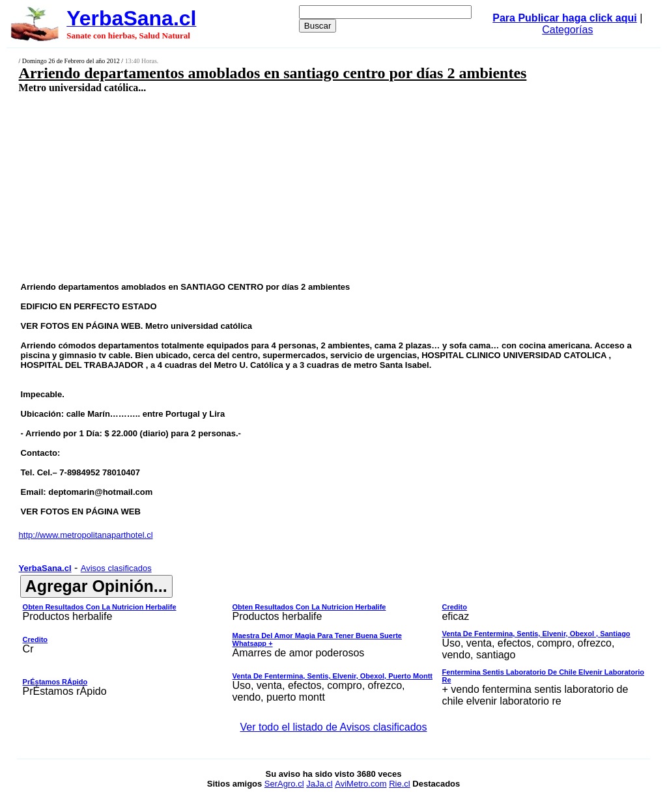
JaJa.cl (319, 784)
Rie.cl (400, 784)
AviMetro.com (361, 784)
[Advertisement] (277, 187)
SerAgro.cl (284, 784)
